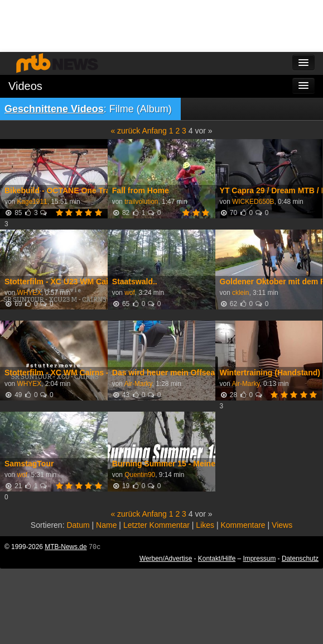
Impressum (260, 559)
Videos (25, 86)
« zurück (125, 131)
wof (130, 293)
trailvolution (141, 202)
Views (282, 525)
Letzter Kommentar (156, 525)
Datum (78, 525)
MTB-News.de (66, 547)
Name (106, 525)
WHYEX (29, 293)
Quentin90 (140, 475)
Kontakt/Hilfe (217, 559)
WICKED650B (253, 202)
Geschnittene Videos (54, 109)
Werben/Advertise (166, 559)
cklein (240, 293)
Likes (205, 525)
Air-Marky (138, 384)
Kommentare (243, 525)
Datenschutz (300, 559)
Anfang (154, 131)
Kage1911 (32, 202)
